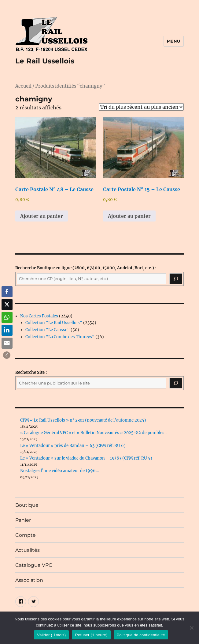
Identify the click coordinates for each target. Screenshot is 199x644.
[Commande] (141, 107)
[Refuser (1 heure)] (191, 628)
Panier (23, 520)
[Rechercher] (176, 383)
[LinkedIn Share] (7, 330)
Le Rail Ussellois (45, 61)
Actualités (28, 550)
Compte (26, 535)
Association (29, 580)
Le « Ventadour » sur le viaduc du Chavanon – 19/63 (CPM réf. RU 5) (86, 458)
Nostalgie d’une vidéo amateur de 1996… (59, 471)
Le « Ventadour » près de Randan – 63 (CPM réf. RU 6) (73, 446)
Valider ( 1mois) (51, 635)
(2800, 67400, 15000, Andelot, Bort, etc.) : (86, 268)
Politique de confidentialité (141, 635)
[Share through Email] (7, 343)
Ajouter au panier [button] (42, 216)
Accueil (23, 86)
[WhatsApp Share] (7, 317)
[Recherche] (176, 279)
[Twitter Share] (7, 305)
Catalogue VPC (34, 565)
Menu (174, 41)
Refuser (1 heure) (91, 635)
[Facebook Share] (7, 292)
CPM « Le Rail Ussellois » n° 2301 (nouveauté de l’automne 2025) (83, 420)
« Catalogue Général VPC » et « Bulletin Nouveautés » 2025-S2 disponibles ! (94, 433)
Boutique (27, 505)
